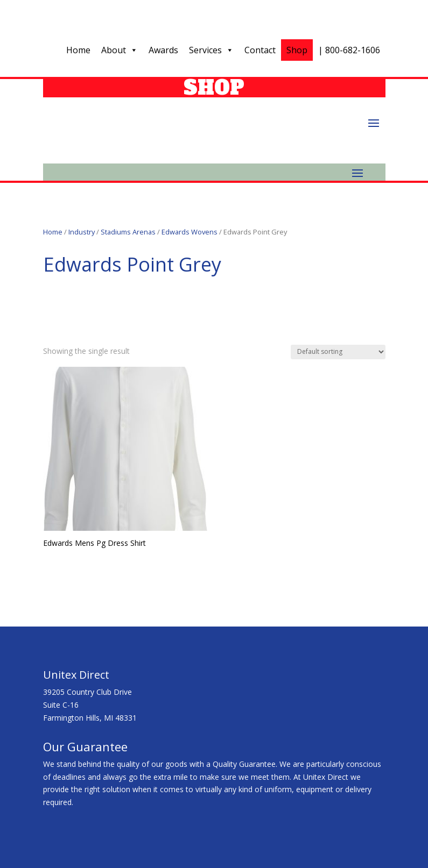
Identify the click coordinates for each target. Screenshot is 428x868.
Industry (82, 232)
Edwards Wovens (190, 232)
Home (78, 50)
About (120, 50)
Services (211, 50)
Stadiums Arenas (128, 232)
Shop (297, 50)
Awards (163, 50)
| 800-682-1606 (349, 50)
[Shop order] (338, 352)
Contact (260, 50)
